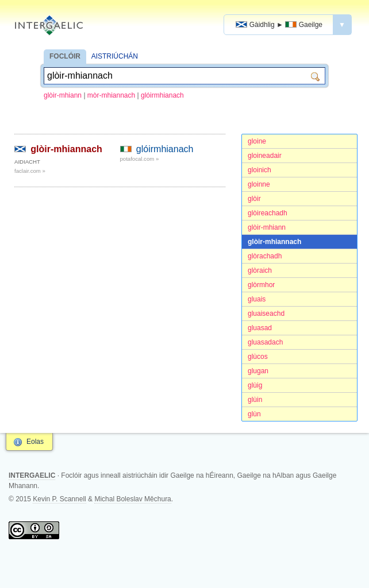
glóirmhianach (162, 95)
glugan (258, 371)
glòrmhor (261, 285)
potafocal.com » (140, 159)
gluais (257, 299)
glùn (254, 414)
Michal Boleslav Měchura (132, 499)
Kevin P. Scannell (59, 499)
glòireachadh (268, 213)
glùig (255, 385)
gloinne (259, 184)
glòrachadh (265, 256)
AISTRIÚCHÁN (115, 56)
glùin (255, 400)
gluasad (260, 328)
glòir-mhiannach (274, 242)
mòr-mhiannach (111, 95)
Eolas (35, 442)
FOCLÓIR (65, 56)
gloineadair (265, 156)
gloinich (260, 170)
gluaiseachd (266, 314)
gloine (257, 141)
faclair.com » (30, 171)
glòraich (260, 270)
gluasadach (265, 342)
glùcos (258, 357)
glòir (254, 199)
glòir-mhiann (63, 95)
